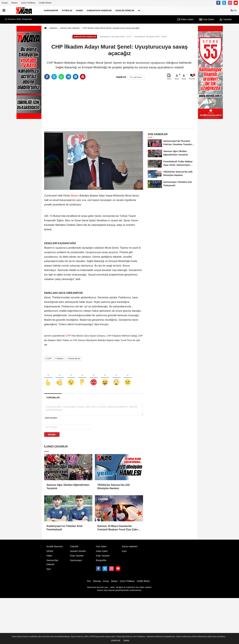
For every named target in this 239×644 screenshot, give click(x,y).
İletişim (14, 3)
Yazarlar (226, 19)
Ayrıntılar (116, 641)
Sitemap (97, 583)
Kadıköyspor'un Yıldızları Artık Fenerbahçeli (65, 529)
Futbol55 (67, 10)
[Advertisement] (120, 104)
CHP (68, 336)
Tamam (126, 641)
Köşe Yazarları (77, 557)
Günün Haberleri (130, 548)
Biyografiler (101, 562)
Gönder (52, 436)
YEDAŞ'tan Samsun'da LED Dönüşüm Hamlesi (114, 488)
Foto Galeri (207, 19)
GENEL (50, 553)
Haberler (53, 28)
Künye (5, 3)
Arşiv (124, 553)
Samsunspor (51, 10)
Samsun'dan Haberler (99, 10)
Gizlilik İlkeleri (45, 3)
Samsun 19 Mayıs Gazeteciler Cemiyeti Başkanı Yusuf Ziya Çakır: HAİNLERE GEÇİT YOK (118, 530)
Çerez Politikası (28, 3)
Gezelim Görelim (125, 10)
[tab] (53, 399)
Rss (89, 583)
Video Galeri (185, 19)
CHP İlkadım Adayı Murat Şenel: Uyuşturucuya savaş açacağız (111, 28)
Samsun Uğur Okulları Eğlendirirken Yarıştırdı (68, 488)
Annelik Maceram (55, 548)
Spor (49, 571)
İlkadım (75, 196)
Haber (79, 10)
